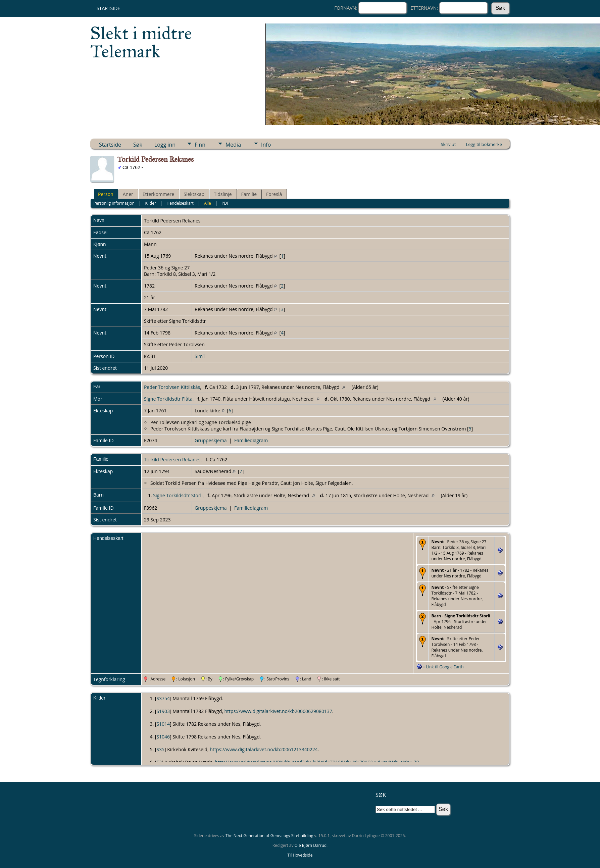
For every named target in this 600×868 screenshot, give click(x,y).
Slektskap (194, 194)
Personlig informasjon (114, 203)
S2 (159, 762)
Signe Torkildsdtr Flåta (168, 399)
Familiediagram (251, 440)
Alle (207, 203)
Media (233, 145)
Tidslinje (223, 194)
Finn (200, 145)
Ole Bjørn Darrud (311, 845)
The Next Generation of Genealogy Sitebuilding (269, 836)
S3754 (163, 698)
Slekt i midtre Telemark (141, 42)
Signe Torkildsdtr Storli (178, 495)
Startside (108, 8)
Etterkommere (159, 194)
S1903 (163, 711)
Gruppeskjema (211, 440)
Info (266, 145)
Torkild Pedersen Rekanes (172, 459)
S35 (160, 749)
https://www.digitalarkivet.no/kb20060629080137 (279, 711)
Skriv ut (448, 144)
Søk (138, 145)
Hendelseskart (180, 203)
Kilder (150, 203)
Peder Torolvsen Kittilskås (172, 387)
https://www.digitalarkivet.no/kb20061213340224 (264, 749)
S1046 (163, 737)
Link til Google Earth (445, 667)
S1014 (163, 724)
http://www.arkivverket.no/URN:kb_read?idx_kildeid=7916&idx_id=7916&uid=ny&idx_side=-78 (317, 762)
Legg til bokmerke (484, 144)
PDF (225, 203)
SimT (200, 356)
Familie (249, 194)
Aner (128, 194)
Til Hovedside (300, 855)
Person (106, 194)
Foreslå (274, 194)
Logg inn (165, 145)
